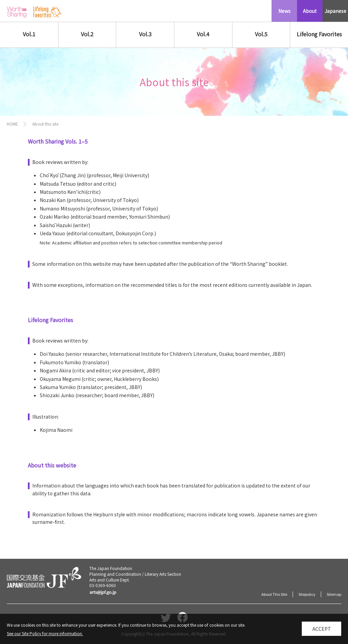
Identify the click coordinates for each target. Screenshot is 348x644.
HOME (12, 124)
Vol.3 (145, 34)
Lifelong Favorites (319, 34)
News (284, 11)
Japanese (335, 11)
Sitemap (334, 594)
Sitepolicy (307, 594)
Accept (322, 631)
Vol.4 (203, 34)
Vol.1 (29, 34)
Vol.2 (87, 34)
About (310, 11)
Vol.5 (261, 34)
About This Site (274, 594)
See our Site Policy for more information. (45, 636)
